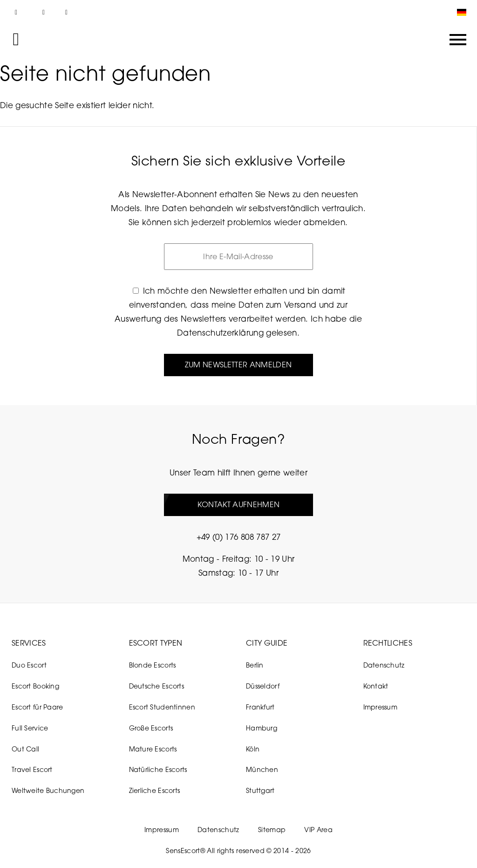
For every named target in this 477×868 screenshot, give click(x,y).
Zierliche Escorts (155, 790)
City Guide (267, 643)
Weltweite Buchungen (48, 790)
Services (29, 643)
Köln (253, 749)
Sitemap (272, 830)
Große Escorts (151, 728)
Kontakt (376, 686)
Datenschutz (384, 665)
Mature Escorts (153, 749)
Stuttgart (260, 790)
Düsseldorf (263, 686)
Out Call (25, 749)
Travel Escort (32, 769)
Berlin (255, 665)
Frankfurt (260, 707)
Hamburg (262, 728)
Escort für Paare (37, 707)
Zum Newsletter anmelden (238, 365)
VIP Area (318, 830)
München (262, 769)
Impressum (381, 707)
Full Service (30, 728)
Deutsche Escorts (157, 686)
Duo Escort (29, 665)
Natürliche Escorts (158, 769)
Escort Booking (35, 686)
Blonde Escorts (153, 665)
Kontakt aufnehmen (238, 504)
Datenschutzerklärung (220, 333)
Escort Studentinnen (162, 707)
